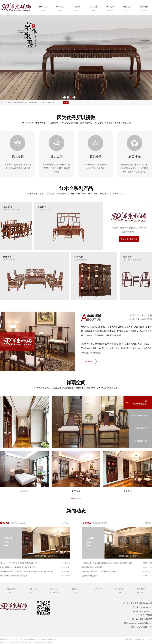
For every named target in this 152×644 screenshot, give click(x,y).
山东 (35, 642)
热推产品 (4, 642)
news (76, 591)
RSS (145, 639)
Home (11, 591)
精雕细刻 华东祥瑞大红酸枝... (128, 556)
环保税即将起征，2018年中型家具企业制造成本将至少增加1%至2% (27, 571)
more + (89, 362)
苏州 (50, 642)
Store (119, 591)
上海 (26, 642)
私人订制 (110, 9)
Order (97, 591)
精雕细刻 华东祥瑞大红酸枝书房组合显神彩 (99, 571)
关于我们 (60, 9)
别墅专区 (24, 491)
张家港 (40, 642)
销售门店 (127, 9)
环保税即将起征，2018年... (46, 556)
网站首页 (43, 9)
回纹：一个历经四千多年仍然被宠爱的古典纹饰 (19, 563)
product (54, 591)
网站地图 (137, 639)
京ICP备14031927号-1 (47, 639)
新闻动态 (93, 9)
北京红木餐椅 (12, 102)
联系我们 (144, 9)
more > (66, 523)
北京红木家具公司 (33, 102)
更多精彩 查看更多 (129, 239)
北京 (22, 642)
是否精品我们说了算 (90, 576)
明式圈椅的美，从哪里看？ (93, 567)
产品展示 (77, 9)
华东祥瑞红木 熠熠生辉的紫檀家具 (14, 576)
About (32, 591)
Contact (141, 591)
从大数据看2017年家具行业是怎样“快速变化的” (18, 567)
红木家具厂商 (22, 102)
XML (150, 639)
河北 (46, 642)
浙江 (31, 642)
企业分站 (128, 639)
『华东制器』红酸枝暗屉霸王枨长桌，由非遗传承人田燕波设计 (107, 563)
